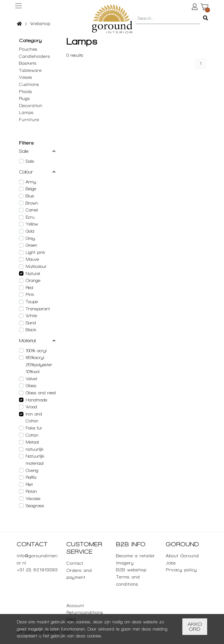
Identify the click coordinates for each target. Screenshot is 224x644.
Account (75, 606)
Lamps (26, 112)
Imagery (125, 563)
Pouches (28, 49)
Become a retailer (136, 556)
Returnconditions (85, 612)
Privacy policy (181, 570)
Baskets (28, 63)
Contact (75, 563)
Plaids (26, 92)
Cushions (29, 84)
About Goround (182, 556)
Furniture (29, 120)
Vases (26, 77)
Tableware (30, 70)
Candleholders (35, 56)
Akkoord (195, 627)
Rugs (25, 98)
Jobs (171, 563)
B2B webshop (131, 570)
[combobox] (168, 19)
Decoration (31, 106)
